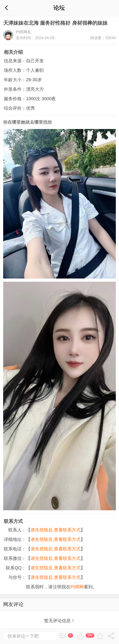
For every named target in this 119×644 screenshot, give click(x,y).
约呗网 (77, 587)
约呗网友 (23, 32)
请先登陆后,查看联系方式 (56, 530)
